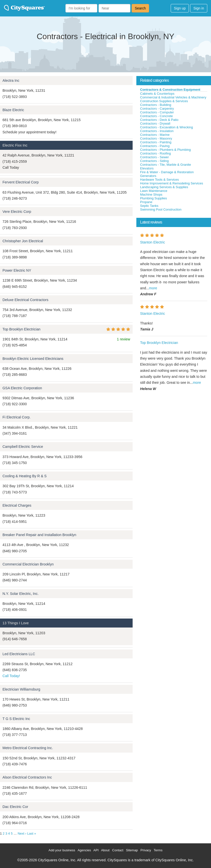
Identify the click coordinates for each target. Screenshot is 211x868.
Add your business (62, 850)
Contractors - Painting (156, 142)
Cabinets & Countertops (157, 94)
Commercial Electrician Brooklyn (28, 564)
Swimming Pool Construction (161, 209)
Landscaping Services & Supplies (164, 187)
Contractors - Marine (155, 135)
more (153, 288)
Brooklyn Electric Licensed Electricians (33, 359)
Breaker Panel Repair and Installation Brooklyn (39, 535)
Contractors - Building (156, 105)
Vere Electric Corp (17, 212)
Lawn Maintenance (154, 191)
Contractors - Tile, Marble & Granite (165, 165)
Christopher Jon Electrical (23, 241)
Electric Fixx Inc (15, 145)
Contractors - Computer (157, 112)
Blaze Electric (13, 110)
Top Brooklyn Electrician (22, 329)
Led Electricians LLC (19, 654)
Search (140, 8)
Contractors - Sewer (155, 157)
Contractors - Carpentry (157, 109)
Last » (31, 833)
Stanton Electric (153, 242)
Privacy (146, 850)
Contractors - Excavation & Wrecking (166, 127)
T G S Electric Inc (16, 719)
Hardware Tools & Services (159, 180)
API (96, 850)
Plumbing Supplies (154, 198)
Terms (158, 850)
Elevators (147, 168)
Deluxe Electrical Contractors (25, 300)
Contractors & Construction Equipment (170, 90)
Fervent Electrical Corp (21, 182)
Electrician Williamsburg (21, 689)
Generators (148, 176)
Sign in (199, 8)
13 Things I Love (16, 623)
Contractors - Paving (155, 146)
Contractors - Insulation (157, 131)
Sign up (180, 8)
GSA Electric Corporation (22, 388)
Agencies (84, 850)
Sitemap (132, 850)
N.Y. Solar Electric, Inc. (21, 594)
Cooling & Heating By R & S (25, 476)
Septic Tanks (149, 206)
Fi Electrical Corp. (17, 417)
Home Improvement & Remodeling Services (172, 183)
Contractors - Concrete (157, 116)
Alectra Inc (11, 80)
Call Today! (11, 676)
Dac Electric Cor (15, 807)
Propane (146, 202)
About (105, 850)
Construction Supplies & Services (164, 101)
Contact (118, 850)
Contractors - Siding (154, 161)
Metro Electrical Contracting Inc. (28, 748)
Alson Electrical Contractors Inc (27, 777)
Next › (22, 833)
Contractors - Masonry (156, 138)
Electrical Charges (17, 505)
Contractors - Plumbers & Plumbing (165, 150)
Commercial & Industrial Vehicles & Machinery (173, 97)
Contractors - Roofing (156, 153)
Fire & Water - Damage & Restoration (167, 172)
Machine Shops (151, 195)
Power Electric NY (17, 270)
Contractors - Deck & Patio (159, 120)
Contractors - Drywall (155, 123)
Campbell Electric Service (23, 447)
